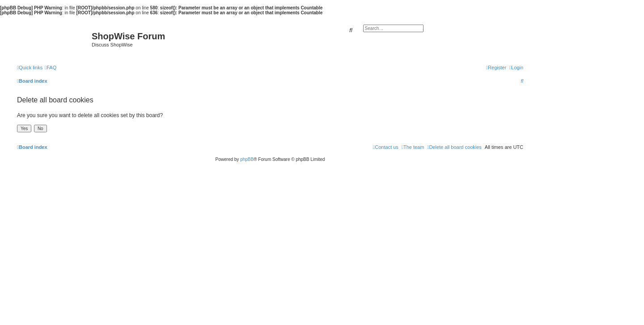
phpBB (247, 159)
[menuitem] (51, 68)
